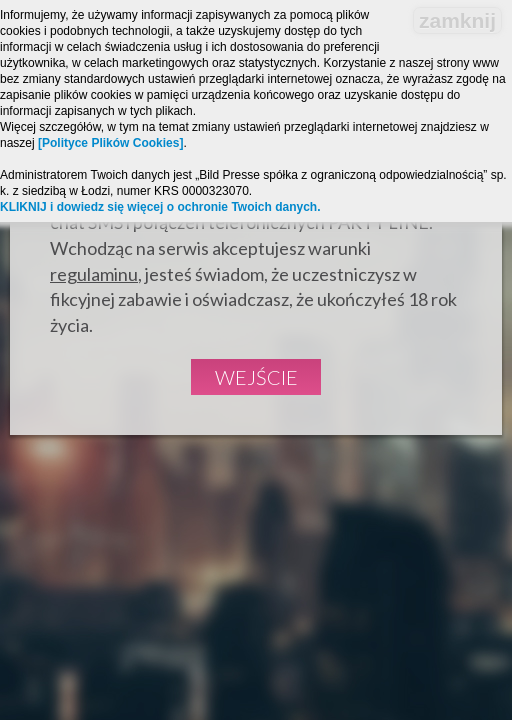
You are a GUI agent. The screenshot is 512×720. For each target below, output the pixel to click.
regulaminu (94, 274)
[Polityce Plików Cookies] (110, 143)
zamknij (457, 20)
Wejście (256, 377)
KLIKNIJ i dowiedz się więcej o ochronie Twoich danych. (160, 207)
